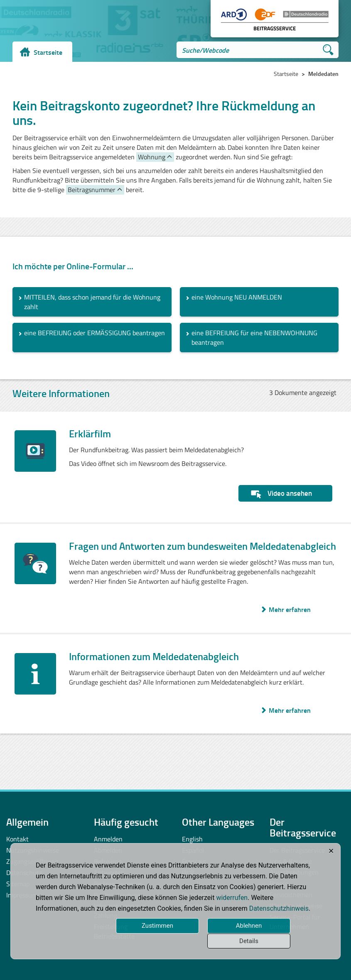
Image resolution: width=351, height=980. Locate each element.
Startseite (48, 52)
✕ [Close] (331, 851)
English (192, 839)
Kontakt (17, 839)
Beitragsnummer (92, 190)
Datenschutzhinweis (279, 908)
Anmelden (108, 839)
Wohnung (152, 157)
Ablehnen (249, 926)
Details (249, 941)
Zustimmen (157, 926)
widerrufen (232, 898)
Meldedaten (323, 74)
